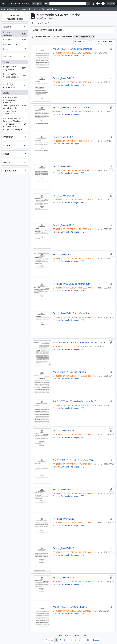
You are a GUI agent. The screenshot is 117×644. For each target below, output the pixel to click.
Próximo (97, 640)
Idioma (7, 27)
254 (89, 640)
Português (15, 40)
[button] (93, 4)
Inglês (15, 49)
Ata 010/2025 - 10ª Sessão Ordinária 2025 (74, 401)
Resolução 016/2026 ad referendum (72, 108)
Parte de (8, 56)
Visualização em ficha (62, 37)
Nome (7, 145)
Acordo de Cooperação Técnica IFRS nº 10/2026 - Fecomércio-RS (80, 343)
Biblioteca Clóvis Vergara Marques (15, 75)
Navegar (36, 4)
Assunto (8, 162)
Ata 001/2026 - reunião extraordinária (72, 49)
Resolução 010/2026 (63, 254)
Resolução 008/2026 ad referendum (72, 313)
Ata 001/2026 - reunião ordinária (70, 607)
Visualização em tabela (84, 37)
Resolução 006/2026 (63, 578)
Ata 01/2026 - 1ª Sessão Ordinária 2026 (73, 460)
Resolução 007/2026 (63, 431)
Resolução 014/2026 (63, 225)
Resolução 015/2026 (63, 78)
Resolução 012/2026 (63, 166)
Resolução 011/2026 (63, 137)
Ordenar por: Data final (84, 41)
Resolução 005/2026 (63, 548)
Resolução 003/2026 (63, 489)
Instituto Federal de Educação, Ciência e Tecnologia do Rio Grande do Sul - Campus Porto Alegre (15, 105)
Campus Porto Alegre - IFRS (15, 68)
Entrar (110, 4)
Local (6, 154)
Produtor (8, 137)
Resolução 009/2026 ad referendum (72, 284)
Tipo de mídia (10, 171)
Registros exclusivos (15, 34)
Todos (6, 62)
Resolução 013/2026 (63, 196)
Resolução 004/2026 (63, 519)
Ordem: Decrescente (105, 41)
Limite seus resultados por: (15, 17)
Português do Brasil (15, 45)
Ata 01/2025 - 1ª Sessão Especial (70, 372)
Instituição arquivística (9, 86)
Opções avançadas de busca (48, 30)
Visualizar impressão (41, 37)
